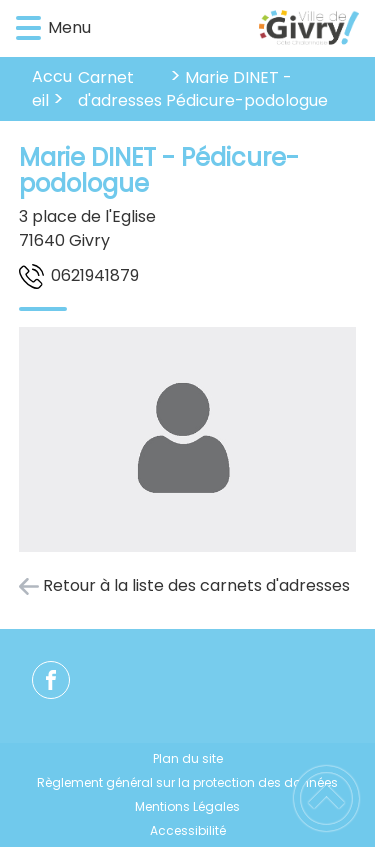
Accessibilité (188, 830)
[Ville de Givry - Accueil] (217, 29)
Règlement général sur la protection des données (187, 782)
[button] (28, 28)
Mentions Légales (187, 806)
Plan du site (188, 758)
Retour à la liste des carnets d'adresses (196, 585)
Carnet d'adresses (120, 89)
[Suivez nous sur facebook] (51, 680)
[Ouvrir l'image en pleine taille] (188, 442)
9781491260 (95, 275)
